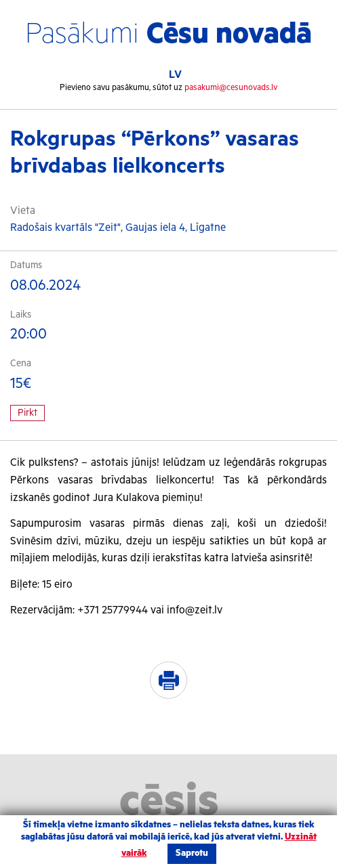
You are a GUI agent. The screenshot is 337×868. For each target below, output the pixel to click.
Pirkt (27, 413)
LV (175, 75)
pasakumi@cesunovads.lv (231, 88)
